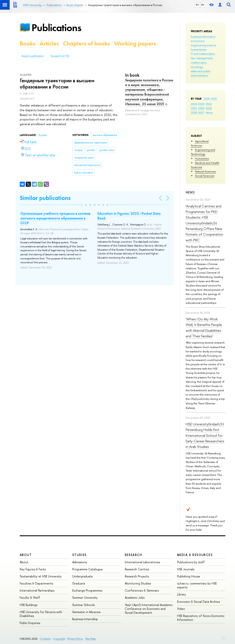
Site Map (90, 639)
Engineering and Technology (203, 152)
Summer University (85, 598)
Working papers (135, 43)
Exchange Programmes (87, 590)
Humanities (202, 158)
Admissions (80, 562)
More (209, 113)
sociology (197, 67)
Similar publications (45, 198)
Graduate (79, 583)
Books (27, 43)
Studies (79, 555)
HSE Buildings (29, 605)
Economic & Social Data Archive (199, 602)
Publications (56, 28)
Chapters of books (86, 43)
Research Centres (137, 569)
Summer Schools (84, 605)
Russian (43, 135)
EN (203, 5)
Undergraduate (83, 576)
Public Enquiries (30, 623)
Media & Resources (195, 555)
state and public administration (201, 73)
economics (198, 41)
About (26, 555)
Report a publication (33, 56)
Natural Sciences (205, 171)
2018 (194, 113)
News (190, 192)
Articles (49, 43)
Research (134, 555)
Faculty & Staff (30, 598)
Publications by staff (191, 562)
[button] (82, 205)
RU (197, 5)
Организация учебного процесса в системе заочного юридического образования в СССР (55, 218)
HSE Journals (186, 569)
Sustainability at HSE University (41, 576)
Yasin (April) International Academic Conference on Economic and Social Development (149, 609)
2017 (201, 113)
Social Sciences (205, 176)
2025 (214, 99)
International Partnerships (37, 590)
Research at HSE (60, 56)
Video (181, 609)
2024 (194, 104)
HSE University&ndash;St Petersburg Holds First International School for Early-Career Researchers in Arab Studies (205, 435)
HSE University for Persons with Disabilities (41, 614)
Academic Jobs (135, 598)
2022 (209, 104)
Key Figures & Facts (33, 569)
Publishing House (189, 576)
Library (182, 594)
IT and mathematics (203, 54)
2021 (194, 108)
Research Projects (137, 576)
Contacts (45, 639)
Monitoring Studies (138, 583)
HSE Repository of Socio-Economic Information (201, 618)
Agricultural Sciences (200, 143)
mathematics (199, 62)
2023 (201, 104)
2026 (207, 99)
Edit (223, 638)
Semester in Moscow (86, 612)
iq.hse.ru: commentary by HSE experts (197, 585)
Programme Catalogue (87, 569)
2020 (201, 108)
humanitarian (199, 49)
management (204, 58)
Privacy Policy (75, 639)
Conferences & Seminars (142, 590)
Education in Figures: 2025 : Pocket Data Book (129, 216)
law (193, 58)
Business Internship (85, 619)
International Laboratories (142, 562)
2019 (209, 108)
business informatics (203, 37)
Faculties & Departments (36, 583)
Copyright (59, 639)
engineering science (204, 45)
